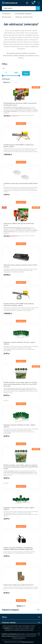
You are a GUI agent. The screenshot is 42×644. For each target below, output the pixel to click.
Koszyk (33, 1)
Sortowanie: (6, 79)
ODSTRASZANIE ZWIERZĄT (23, 14)
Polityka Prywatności (27, 642)
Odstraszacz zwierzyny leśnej (24, 17)
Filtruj (26, 73)
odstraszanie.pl (10, 3)
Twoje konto (27, 3)
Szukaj (38, 8)
